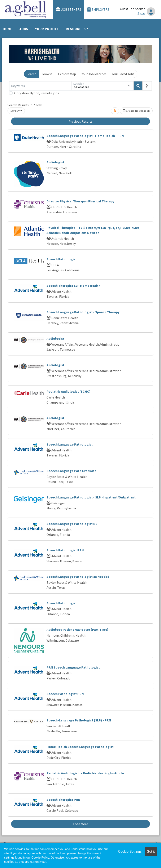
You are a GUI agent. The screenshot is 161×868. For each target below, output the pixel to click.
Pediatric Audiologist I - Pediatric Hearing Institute (85, 773)
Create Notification (136, 111)
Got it (151, 852)
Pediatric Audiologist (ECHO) (69, 391)
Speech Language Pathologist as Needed (78, 577)
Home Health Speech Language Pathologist (80, 747)
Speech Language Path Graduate (71, 471)
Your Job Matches (94, 74)
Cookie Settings (130, 852)
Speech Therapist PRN (63, 800)
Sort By (15, 111)
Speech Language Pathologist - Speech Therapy (83, 312)
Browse (47, 74)
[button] (147, 86)
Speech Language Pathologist (70, 444)
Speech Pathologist (62, 259)
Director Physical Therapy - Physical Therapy (80, 201)
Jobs (24, 29)
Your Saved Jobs (123, 74)
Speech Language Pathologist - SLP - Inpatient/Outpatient (91, 497)
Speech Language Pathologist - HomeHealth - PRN (85, 136)
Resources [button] (76, 29)
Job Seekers (69, 10)
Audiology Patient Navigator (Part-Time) (77, 629)
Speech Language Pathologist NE (72, 524)
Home (8, 29)
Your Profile (47, 29)
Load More (81, 824)
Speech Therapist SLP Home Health (73, 286)
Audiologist (55, 162)
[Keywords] (40, 86)
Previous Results (80, 121)
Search (31, 74)
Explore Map (67, 74)
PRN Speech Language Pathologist (73, 667)
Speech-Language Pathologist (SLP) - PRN (79, 720)
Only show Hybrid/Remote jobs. (37, 93)
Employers (98, 10)
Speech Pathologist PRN (65, 550)
